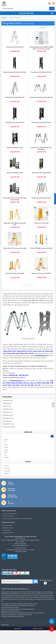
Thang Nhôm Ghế (7, 412)
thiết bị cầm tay (24, 383)
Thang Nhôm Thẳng (8, 418)
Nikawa (5, 450)
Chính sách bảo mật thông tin (10, 514)
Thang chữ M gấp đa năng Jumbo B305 (41, 248)
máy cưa (33, 383)
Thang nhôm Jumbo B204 (41, 223)
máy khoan (16, 385)
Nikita (5, 452)
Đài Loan (6, 466)
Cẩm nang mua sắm (7, 525)
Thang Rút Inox (6, 406)
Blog (7, 625)
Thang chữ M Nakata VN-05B (15, 173)
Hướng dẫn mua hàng (8, 528)
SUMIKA (6, 458)
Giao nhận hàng (6, 530)
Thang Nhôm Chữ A (8, 400)
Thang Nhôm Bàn (7, 421)
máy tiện (30, 385)
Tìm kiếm (52, 9)
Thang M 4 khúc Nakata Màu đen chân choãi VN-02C (41, 149)
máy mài (38, 385)
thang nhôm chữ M (26, 353)
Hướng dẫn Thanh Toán (8, 533)
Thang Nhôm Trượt (7, 409)
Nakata (5, 447)
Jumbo (5, 445)
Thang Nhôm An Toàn (8, 424)
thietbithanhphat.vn (42, 356)
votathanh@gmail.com (22, 545)
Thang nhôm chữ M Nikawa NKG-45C (41, 72)
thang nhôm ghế (13, 353)
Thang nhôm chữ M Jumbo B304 (15, 273)
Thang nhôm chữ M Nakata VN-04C (41, 122)
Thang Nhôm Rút (7, 403)
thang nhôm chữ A (10, 351)
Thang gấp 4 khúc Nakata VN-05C (15, 122)
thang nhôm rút (39, 351)
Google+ (4, 625)
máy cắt (24, 385)
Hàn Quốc (6, 468)
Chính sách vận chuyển (8, 516)
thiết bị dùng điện (43, 383)
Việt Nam (6, 473)
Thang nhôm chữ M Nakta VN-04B (41, 173)
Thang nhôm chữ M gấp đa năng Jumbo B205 (15, 224)
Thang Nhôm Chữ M (14, 18)
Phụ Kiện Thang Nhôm (8, 427)
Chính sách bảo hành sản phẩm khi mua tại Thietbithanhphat (17, 518)
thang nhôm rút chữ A (25, 351)
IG (4, 442)
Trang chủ (4, 18)
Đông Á (5, 440)
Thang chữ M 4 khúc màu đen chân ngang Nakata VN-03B (15, 199)
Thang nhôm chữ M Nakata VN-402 (41, 198)
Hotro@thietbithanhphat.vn (16, 378)
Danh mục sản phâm (36, 13)
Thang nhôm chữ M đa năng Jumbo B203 (15, 248)
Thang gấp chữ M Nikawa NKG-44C (15, 97)
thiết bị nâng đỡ (12, 383)
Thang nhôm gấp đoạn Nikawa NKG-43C (41, 97)
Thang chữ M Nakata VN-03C (15, 148)
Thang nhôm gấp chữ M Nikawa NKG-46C (15, 72)
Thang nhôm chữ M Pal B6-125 (15, 47)
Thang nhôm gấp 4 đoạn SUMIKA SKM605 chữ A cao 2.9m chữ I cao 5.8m (41, 48)
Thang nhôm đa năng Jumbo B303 (41, 273)
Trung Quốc (6, 471)
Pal (4, 455)
